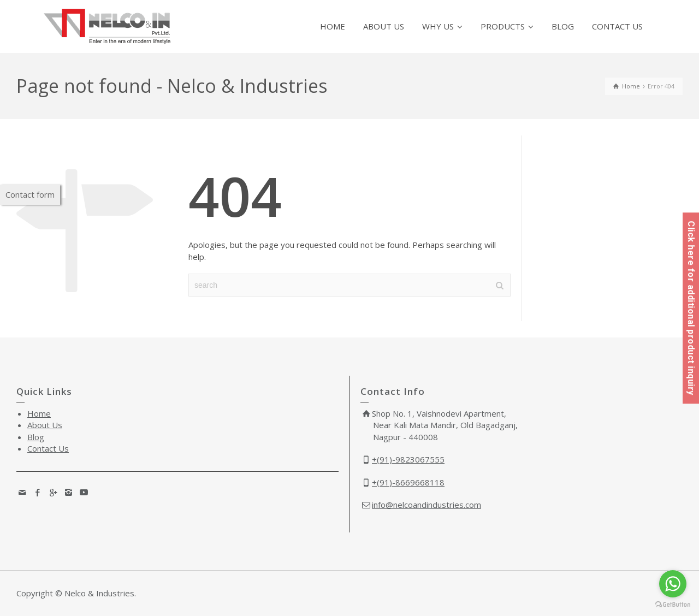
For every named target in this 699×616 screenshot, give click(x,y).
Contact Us (48, 448)
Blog (36, 437)
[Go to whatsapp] (673, 584)
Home (39, 413)
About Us (45, 425)
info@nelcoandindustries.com (426, 505)
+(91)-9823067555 (408, 459)
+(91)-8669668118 (408, 482)
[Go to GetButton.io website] (673, 605)
